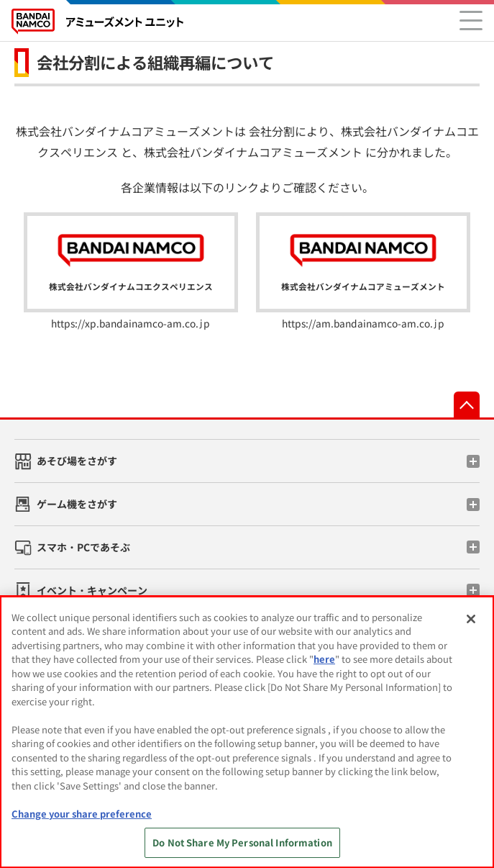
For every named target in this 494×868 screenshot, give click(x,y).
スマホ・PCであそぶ (83, 547)
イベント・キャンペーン (92, 590)
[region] (247, 732)
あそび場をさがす (77, 461)
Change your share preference (82, 814)
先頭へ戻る (467, 404)
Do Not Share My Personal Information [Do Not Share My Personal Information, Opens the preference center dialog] (242, 842)
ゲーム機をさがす (77, 504)
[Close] (471, 619)
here (324, 659)
